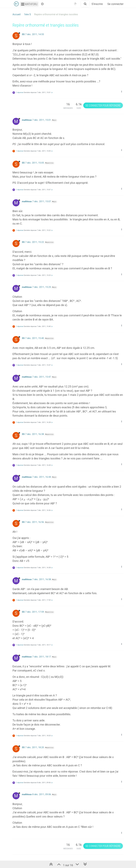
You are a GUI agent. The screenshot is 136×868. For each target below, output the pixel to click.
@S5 (54, 120)
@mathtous (49, 163)
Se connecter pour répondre (103, 105)
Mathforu (29, 4)
